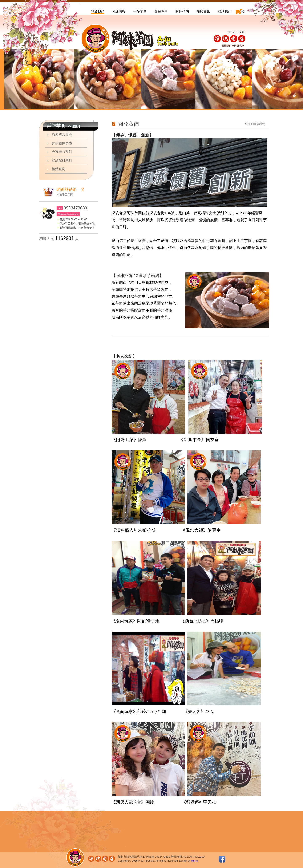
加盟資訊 (203, 11)
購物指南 (182, 11)
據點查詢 (58, 169)
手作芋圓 (140, 11)
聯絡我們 (225, 11)
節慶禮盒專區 (62, 135)
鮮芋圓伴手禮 (62, 143)
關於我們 (98, 11)
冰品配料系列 (62, 160)
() (243, 11)
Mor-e (194, 861)
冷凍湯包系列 (62, 152)
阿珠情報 (119, 11)
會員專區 (161, 11)
